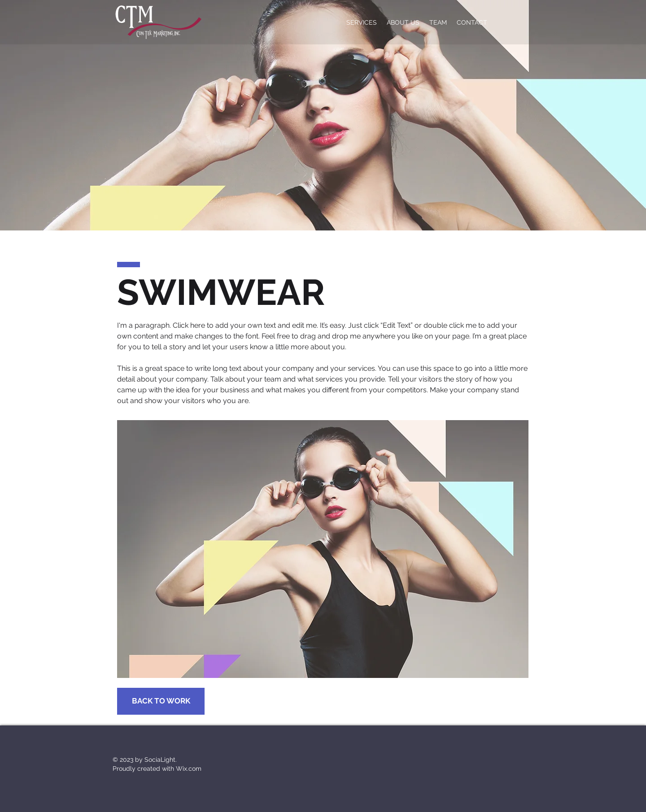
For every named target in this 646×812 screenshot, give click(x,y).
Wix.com (189, 769)
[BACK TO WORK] (161, 701)
